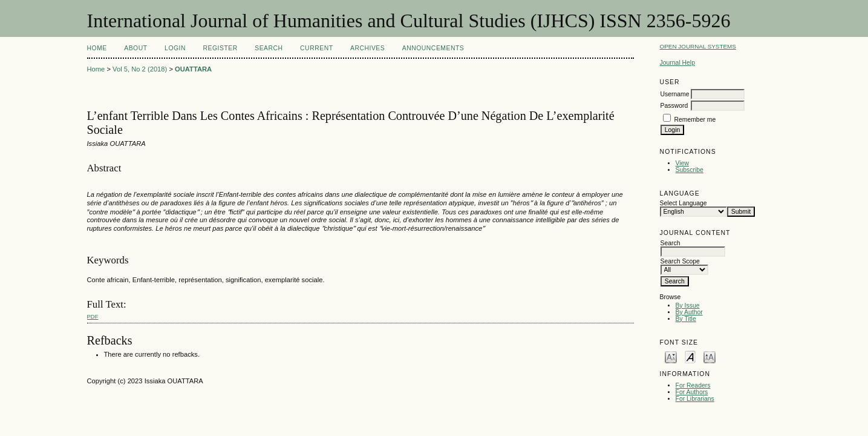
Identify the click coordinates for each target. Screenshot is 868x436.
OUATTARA (193, 69)
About (135, 48)
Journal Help (677, 63)
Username (675, 94)
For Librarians (695, 399)
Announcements (433, 48)
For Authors (692, 392)
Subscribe (690, 170)
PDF (93, 316)
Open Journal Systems (698, 46)
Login (175, 48)
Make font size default (690, 356)
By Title (686, 319)
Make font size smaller (671, 356)
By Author (689, 312)
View (682, 163)
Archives (367, 48)
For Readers (693, 385)
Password (674, 106)
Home (97, 48)
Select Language (684, 203)
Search (269, 48)
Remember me (695, 120)
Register (220, 48)
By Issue (688, 306)
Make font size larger (710, 356)
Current (316, 48)
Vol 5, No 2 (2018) (140, 69)
